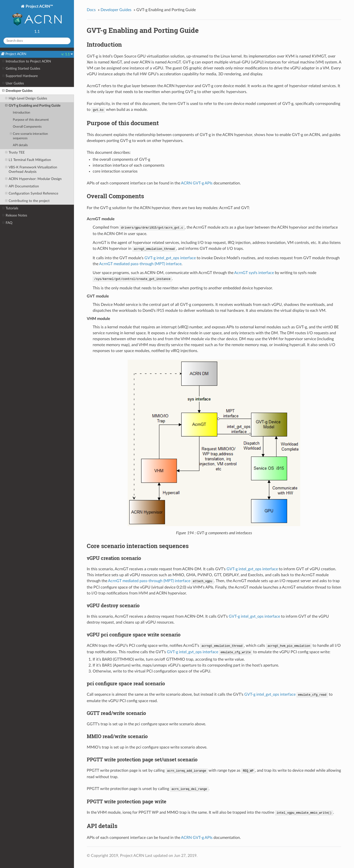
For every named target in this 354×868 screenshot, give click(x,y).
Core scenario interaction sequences (29, 136)
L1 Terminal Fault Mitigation (28, 160)
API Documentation (22, 186)
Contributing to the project (27, 201)
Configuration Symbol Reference (32, 194)
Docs (91, 10)
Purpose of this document (31, 120)
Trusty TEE (15, 153)
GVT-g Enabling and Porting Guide (33, 106)
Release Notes (15, 216)
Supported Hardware (20, 76)
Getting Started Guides (21, 69)
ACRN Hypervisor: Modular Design (33, 179)
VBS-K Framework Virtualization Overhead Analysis (31, 169)
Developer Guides (17, 91)
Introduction (21, 113)
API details (20, 145)
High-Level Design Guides (26, 99)
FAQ (7, 223)
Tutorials (10, 208)
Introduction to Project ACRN (27, 61)
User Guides (13, 83)
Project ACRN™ (37, 16)
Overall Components (27, 127)
